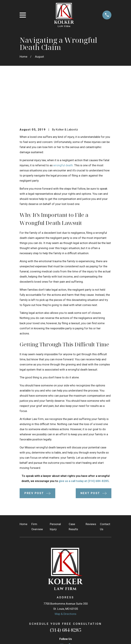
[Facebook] (69, 598)
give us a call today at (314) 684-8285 (84, 433)
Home (23, 476)
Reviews (91, 476)
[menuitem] (24, 637)
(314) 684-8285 (65, 582)
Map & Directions (65, 566)
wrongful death (63, 118)
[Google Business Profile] (62, 598)
